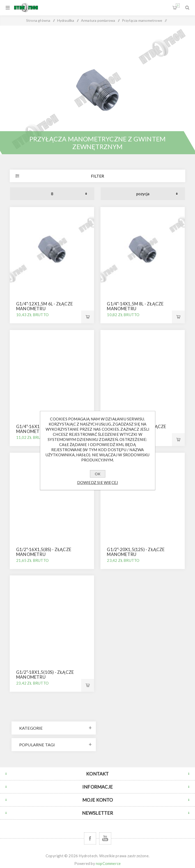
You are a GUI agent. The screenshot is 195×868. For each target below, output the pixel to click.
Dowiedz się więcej (98, 482)
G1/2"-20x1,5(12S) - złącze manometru (136, 552)
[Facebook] (90, 838)
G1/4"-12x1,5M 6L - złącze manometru (44, 306)
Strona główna (38, 20)
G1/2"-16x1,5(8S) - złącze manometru (44, 552)
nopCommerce (108, 863)
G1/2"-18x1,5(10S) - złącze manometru (45, 675)
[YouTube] (105, 838)
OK (98, 474)
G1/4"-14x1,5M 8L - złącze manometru (135, 306)
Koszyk (178, 6)
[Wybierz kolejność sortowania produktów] (143, 194)
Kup (88, 317)
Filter (97, 176)
